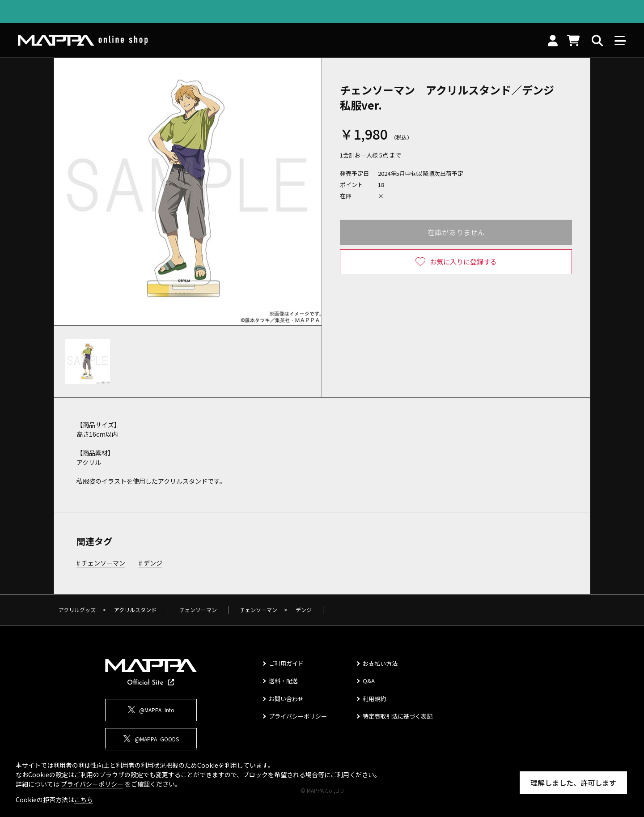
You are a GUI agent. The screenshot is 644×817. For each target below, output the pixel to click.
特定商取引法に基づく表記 (398, 716)
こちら (84, 800)
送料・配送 (283, 681)
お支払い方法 (380, 663)
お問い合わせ (286, 699)
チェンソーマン (103, 563)
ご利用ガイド (286, 663)
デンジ (153, 563)
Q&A (369, 681)
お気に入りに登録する (463, 262)
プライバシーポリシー (298, 716)
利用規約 (374, 699)
